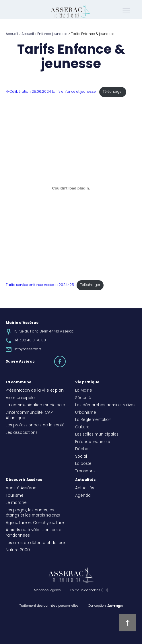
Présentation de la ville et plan (35, 391)
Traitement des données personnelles (49, 606)
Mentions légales (47, 590)
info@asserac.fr (28, 349)
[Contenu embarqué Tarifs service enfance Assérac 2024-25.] (71, 188)
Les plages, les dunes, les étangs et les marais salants (33, 513)
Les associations (22, 433)
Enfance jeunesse (52, 34)
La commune (19, 382)
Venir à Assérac (21, 488)
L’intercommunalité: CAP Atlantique (29, 416)
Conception (97, 606)
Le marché (16, 503)
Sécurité (83, 398)
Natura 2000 (18, 550)
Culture (82, 428)
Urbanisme (86, 413)
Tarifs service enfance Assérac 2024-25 (40, 285)
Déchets (83, 449)
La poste (83, 464)
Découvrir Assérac (24, 480)
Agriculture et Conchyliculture (35, 523)
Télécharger (113, 92)
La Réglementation (93, 420)
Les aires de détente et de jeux (36, 543)
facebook (65, 359)
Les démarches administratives (105, 405)
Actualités (85, 480)
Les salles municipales (97, 435)
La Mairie (84, 391)
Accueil (12, 34)
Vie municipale (20, 398)
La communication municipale (35, 405)
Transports (85, 471)
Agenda (83, 496)
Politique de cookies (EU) (89, 590)
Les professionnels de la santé (35, 426)
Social (81, 457)
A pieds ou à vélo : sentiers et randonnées (34, 533)
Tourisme (15, 496)
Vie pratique (87, 382)
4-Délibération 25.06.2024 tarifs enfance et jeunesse (51, 92)
